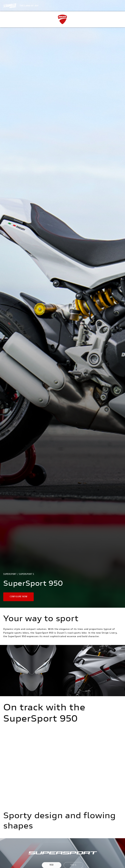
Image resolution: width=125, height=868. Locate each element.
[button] (18, 597)
